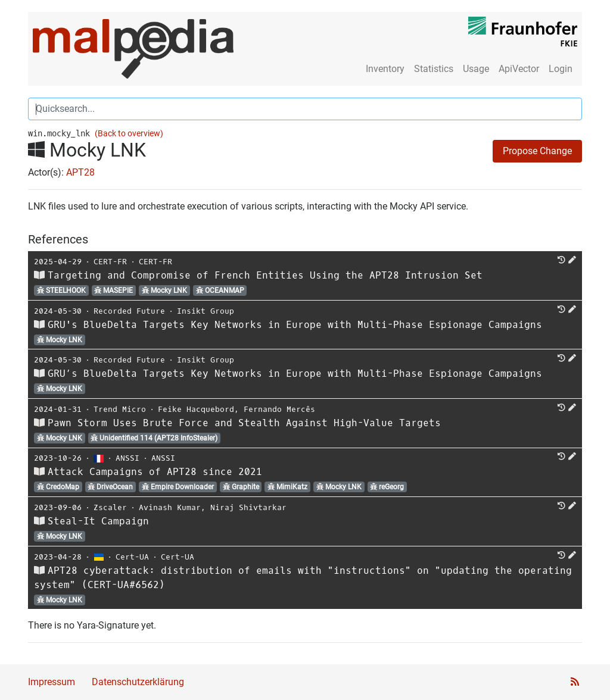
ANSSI (127, 458)
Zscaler (110, 507)
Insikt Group (206, 311)
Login (561, 69)
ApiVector (519, 69)
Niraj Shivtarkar (248, 507)
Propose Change (537, 151)
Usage (476, 69)
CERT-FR (110, 262)
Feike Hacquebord (196, 409)
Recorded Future (129, 311)
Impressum (52, 682)
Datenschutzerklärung (138, 682)
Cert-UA (132, 557)
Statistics (434, 69)
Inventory (385, 69)
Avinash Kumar (170, 507)
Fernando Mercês (279, 409)
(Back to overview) (129, 134)
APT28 (80, 172)
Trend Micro (120, 409)
